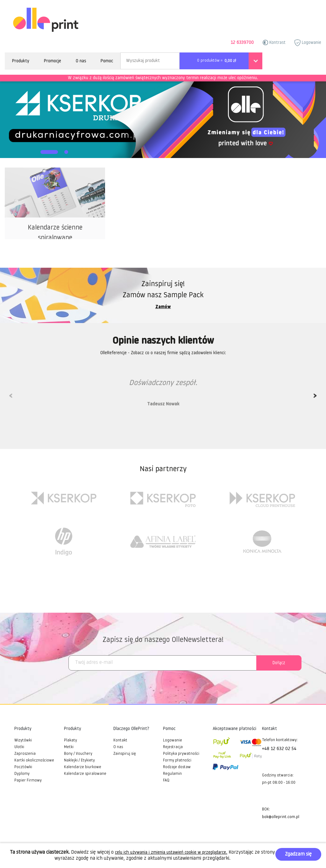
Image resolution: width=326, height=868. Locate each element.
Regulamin (172, 774)
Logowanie (308, 43)
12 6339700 (242, 43)
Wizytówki (23, 741)
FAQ (166, 781)
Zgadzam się (298, 854)
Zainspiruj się (125, 754)
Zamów (163, 307)
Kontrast (274, 43)
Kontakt (120, 741)
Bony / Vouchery (78, 754)
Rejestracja (173, 747)
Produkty (21, 61)
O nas (81, 61)
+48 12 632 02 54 (279, 749)
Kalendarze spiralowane (85, 774)
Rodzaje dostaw (177, 767)
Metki (69, 747)
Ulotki (19, 747)
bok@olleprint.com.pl (281, 817)
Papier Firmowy (28, 781)
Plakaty (71, 741)
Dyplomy (22, 774)
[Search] (150, 61)
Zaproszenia (25, 754)
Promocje (53, 61)
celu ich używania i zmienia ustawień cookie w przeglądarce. (171, 853)
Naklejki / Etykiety (79, 761)
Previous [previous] (11, 398)
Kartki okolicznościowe (34, 761)
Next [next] (315, 398)
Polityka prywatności (181, 754)
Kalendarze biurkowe (83, 767)
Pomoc (107, 61)
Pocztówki (23, 767)
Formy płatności (177, 761)
